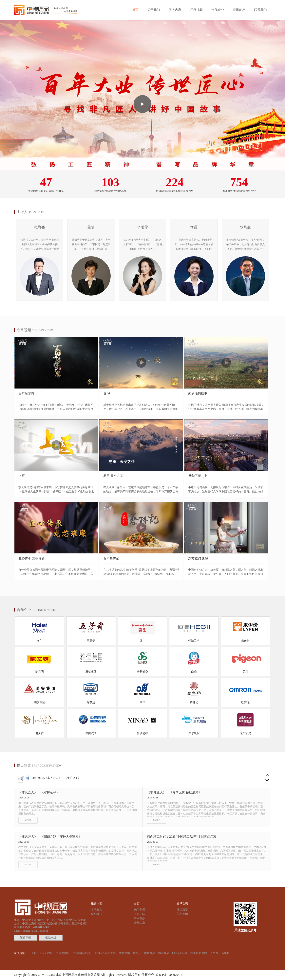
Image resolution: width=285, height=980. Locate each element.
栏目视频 (196, 10)
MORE (28, 820)
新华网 (225, 953)
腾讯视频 (164, 953)
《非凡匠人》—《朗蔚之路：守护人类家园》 (50, 837)
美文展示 (182, 914)
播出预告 (182, 910)
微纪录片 (97, 914)
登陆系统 (51, 937)
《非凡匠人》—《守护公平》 (63, 778)
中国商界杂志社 (82, 953)
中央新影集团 (199, 953)
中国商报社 (63, 953)
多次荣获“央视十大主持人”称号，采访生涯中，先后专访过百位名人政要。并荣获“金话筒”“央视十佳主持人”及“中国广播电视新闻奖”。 (246, 245)
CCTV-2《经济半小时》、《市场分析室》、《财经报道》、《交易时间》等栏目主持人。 (143, 244)
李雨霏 (142, 227)
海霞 (194, 227)
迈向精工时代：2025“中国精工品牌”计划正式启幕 (182, 837)
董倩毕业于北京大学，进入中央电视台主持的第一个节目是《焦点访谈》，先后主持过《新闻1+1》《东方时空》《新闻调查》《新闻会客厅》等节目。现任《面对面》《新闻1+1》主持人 (91, 245)
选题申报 (26, 937)
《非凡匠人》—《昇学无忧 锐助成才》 (174, 792)
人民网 (214, 953)
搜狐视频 (150, 953)
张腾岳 (40, 227)
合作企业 (218, 10)
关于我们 (154, 10)
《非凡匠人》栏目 (42, 953)
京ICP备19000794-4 (168, 975)
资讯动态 (239, 10)
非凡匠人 (97, 910)
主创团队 (140, 914)
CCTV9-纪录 (180, 953)
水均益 (245, 227)
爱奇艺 (137, 953)
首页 (135, 10)
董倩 (91, 227)
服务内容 (175, 10)
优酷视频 (124, 953)
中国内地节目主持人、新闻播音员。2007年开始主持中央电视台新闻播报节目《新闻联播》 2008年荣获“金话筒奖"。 (194, 245)
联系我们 (260, 10)
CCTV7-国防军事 (105, 953)
